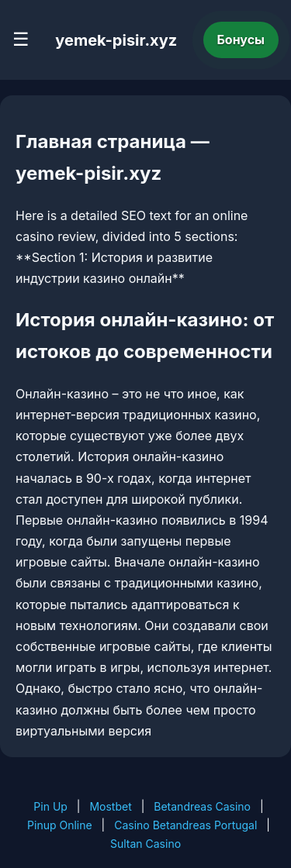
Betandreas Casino (202, 806)
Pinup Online (60, 825)
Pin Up (50, 806)
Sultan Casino (145, 844)
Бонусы (241, 40)
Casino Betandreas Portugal (185, 825)
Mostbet (110, 806)
